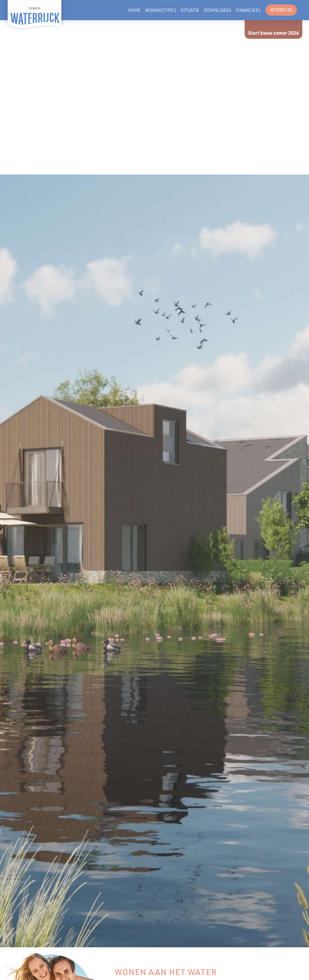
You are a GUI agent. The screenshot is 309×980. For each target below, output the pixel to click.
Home (134, 10)
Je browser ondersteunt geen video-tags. (154, 97)
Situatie (190, 10)
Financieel (248, 10)
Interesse (281, 10)
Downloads (218, 10)
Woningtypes (161, 10)
